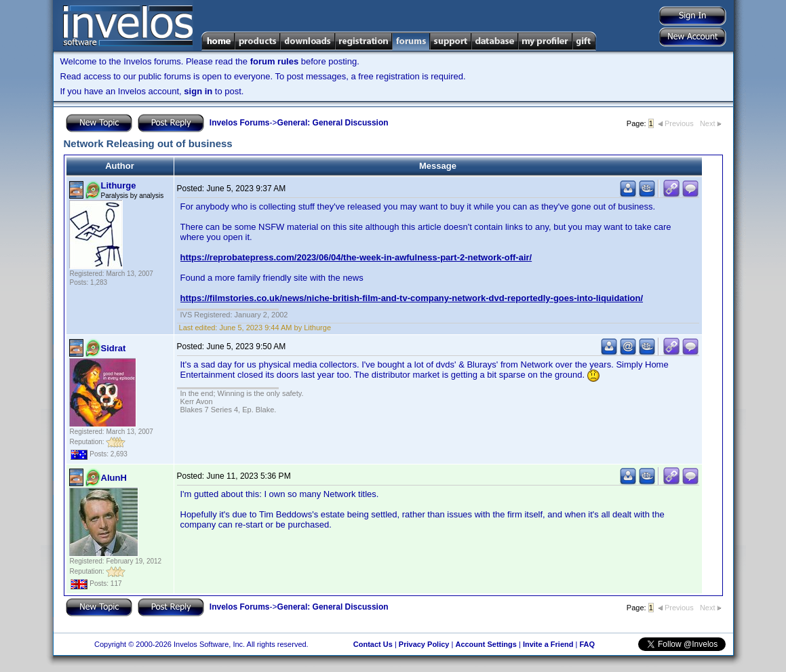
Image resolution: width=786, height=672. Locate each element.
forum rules (275, 61)
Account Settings (486, 644)
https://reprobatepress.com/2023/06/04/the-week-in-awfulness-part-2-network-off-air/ (356, 257)
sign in (198, 91)
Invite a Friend (548, 644)
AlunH (114, 478)
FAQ (587, 644)
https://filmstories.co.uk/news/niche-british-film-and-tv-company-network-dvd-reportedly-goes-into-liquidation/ (412, 298)
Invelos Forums (240, 123)
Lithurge (119, 185)
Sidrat (114, 348)
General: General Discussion (333, 123)
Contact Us (373, 644)
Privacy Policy (424, 644)
